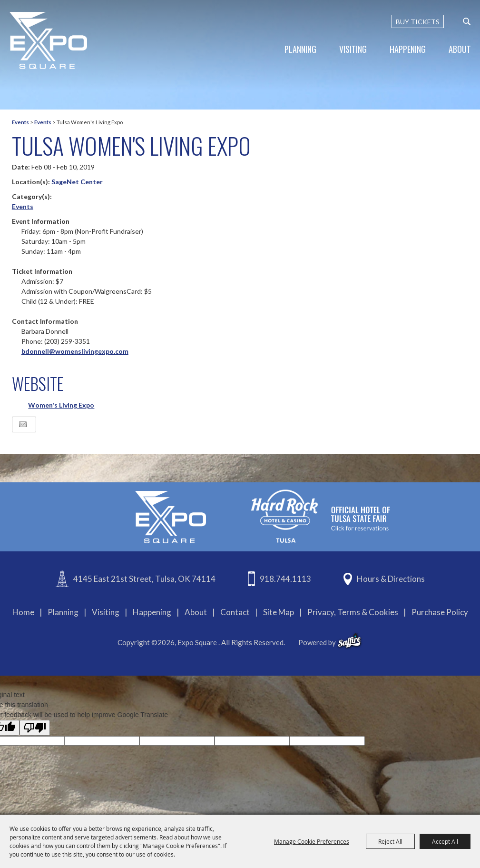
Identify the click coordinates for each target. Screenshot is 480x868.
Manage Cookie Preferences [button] (312, 841)
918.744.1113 (285, 579)
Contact (235, 612)
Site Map (279, 612)
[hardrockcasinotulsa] (321, 516)
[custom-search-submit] (467, 21)
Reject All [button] (390, 841)
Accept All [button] (445, 841)
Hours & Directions (391, 579)
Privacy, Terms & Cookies (353, 612)
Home (23, 612)
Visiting (353, 49)
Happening (408, 49)
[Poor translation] (35, 728)
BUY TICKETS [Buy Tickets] (418, 22)
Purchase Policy (440, 612)
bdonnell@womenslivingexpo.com (75, 351)
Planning (300, 49)
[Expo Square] (49, 40)
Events (20, 122)
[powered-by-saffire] (349, 641)
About (460, 49)
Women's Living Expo (61, 405)
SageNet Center (77, 182)
